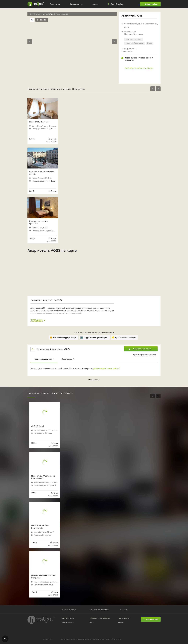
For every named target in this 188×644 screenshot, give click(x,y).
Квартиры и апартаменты (99, 609)
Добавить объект (150, 4)
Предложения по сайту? (125, 337)
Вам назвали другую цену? (64, 337)
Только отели (55, 4)
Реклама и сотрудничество (100, 618)
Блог (91, 622)
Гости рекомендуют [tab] (44, 359)
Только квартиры (76, 4)
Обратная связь (68, 622)
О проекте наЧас (68, 618)
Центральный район (49, 14)
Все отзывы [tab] (68, 359)
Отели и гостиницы (69, 609)
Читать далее (37, 320)
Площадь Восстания (134, 34)
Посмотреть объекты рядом (139, 68)
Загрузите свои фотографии (95, 337)
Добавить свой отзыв (140, 349)
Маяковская (130, 32)
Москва (121, 622)
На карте (95, 4)
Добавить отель (150, 619)
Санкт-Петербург (35, 14)
